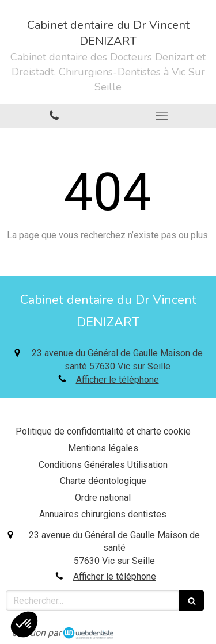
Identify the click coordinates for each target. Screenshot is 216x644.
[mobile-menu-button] (162, 116)
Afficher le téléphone (118, 380)
